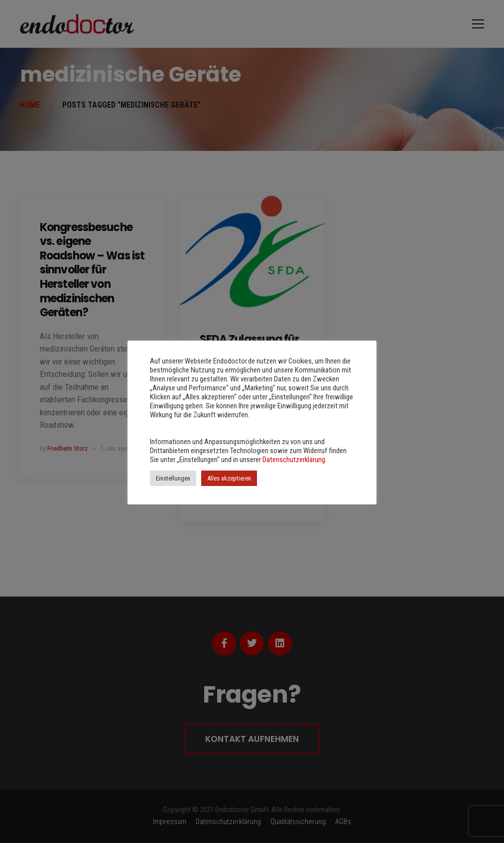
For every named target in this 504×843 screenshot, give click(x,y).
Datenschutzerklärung (294, 460)
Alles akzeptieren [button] (229, 478)
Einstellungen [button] (173, 478)
